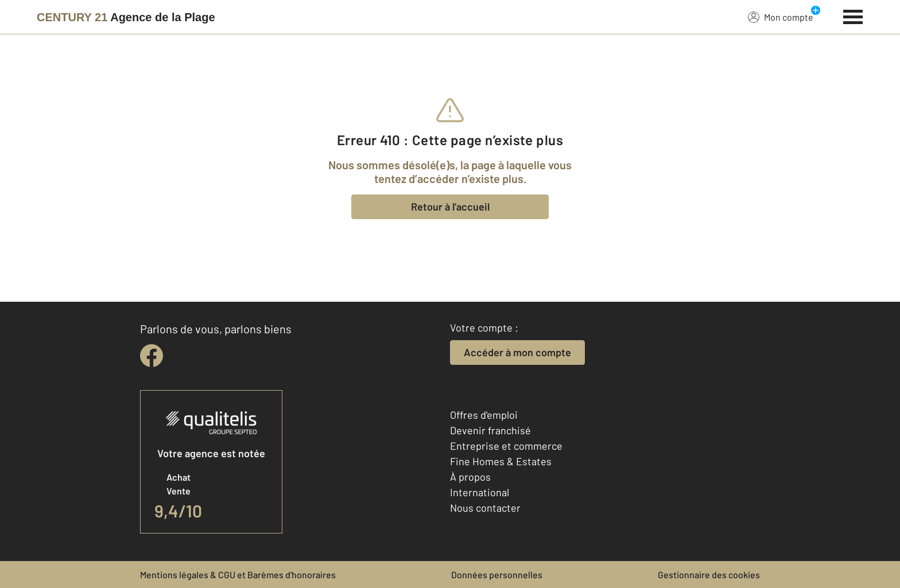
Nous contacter (485, 508)
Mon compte (781, 17)
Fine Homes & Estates (501, 461)
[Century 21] (126, 17)
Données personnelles (497, 575)
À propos (470, 477)
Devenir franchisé (490, 430)
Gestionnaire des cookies (709, 575)
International (480, 492)
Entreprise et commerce (506, 446)
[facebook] (152, 356)
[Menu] (853, 15)
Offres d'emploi (484, 415)
